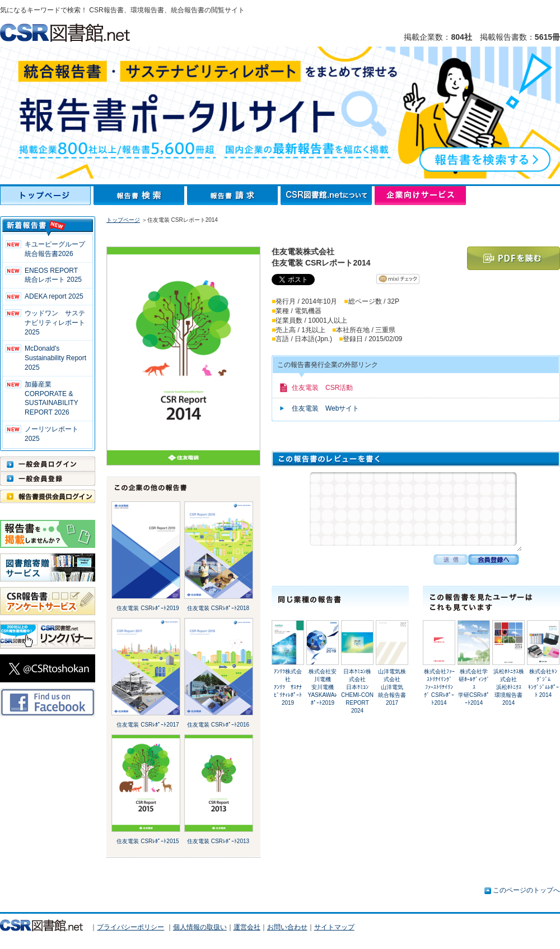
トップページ (47, 196)
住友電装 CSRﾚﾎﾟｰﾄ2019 (148, 608)
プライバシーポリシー (130, 927)
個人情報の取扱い (200, 927)
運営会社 (247, 927)
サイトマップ (334, 927)
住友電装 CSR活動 (322, 388)
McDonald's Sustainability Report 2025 (55, 358)
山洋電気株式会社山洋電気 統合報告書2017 (393, 687)
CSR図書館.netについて (328, 196)
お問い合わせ (287, 927)
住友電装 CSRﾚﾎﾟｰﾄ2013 (218, 841)
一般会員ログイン (48, 464)
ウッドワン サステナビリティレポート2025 (55, 323)
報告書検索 (140, 196)
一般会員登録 (48, 478)
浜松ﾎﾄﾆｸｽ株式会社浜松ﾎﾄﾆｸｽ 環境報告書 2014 (511, 687)
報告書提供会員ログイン (48, 496)
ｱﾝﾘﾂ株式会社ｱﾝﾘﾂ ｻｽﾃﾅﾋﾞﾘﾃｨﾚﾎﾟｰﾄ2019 (288, 687)
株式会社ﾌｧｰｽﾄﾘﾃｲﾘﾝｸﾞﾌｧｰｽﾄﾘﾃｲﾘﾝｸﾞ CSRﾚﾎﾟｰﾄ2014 (439, 687)
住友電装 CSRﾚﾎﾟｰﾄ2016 (218, 725)
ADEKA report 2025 (54, 296)
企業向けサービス (420, 196)
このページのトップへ (526, 890)
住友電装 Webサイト (325, 408)
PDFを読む (514, 258)
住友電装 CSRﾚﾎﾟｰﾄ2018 (218, 608)
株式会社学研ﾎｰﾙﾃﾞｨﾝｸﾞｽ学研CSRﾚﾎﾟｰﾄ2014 (474, 687)
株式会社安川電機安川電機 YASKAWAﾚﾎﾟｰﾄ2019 (324, 687)
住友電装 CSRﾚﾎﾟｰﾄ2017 (148, 725)
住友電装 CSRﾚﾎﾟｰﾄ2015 (148, 841)
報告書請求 (234, 196)
